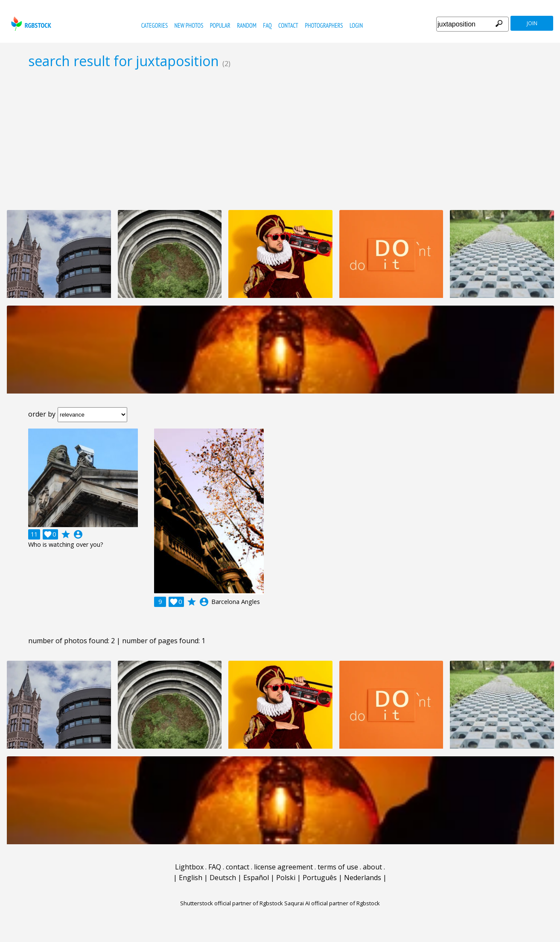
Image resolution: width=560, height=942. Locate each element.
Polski (286, 878)
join (532, 23)
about (372, 867)
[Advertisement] (280, 139)
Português (320, 878)
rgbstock (30, 24)
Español (256, 878)
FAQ (267, 25)
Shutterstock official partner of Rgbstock (232, 903)
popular (220, 25)
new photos (189, 25)
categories (155, 25)
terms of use (338, 867)
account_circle (78, 534)
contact (288, 25)
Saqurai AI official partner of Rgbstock (332, 903)
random (247, 25)
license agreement (283, 867)
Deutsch (223, 878)
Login (356, 25)
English (191, 878)
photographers (324, 25)
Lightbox (189, 867)
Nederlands (363, 878)
